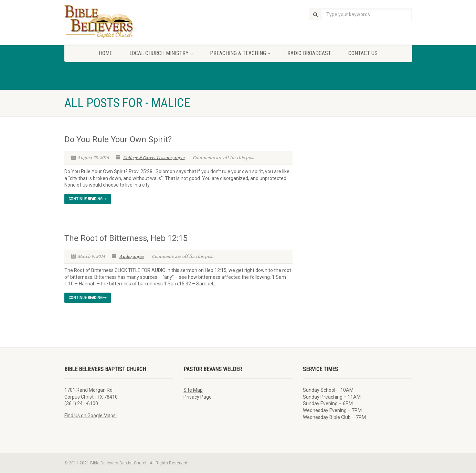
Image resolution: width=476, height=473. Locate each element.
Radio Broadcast (309, 53)
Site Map (193, 390)
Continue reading (88, 199)
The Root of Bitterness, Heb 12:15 (126, 238)
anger (179, 158)
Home (105, 53)
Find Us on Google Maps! (91, 416)
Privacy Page (198, 397)
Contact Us (363, 53)
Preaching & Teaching (240, 53)
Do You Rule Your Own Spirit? (118, 139)
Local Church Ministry (161, 53)
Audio (125, 256)
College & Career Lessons (148, 158)
